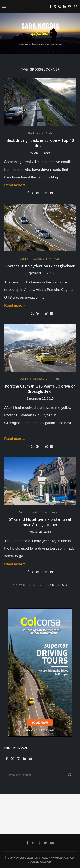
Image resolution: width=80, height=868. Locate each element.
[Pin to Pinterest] (37, 193)
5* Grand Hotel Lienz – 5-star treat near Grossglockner (40, 522)
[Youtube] (69, 6)
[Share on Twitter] (32, 193)
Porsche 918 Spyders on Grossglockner (40, 266)
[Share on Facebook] (28, 193)
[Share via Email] (52, 193)
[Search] (76, 6)
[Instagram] (60, 6)
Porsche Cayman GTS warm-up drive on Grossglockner (40, 389)
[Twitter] (55, 6)
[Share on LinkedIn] (42, 193)
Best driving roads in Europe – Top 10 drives (40, 143)
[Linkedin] (64, 6)
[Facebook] (50, 6)
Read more (15, 185)
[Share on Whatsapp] (47, 193)
